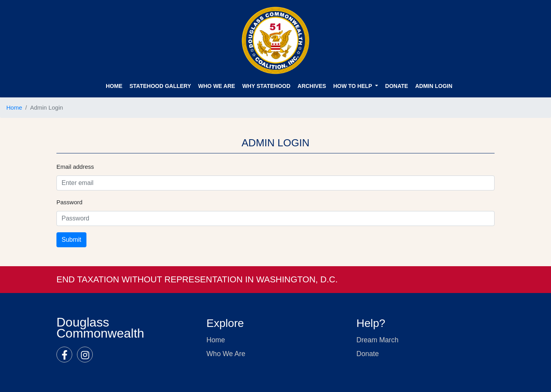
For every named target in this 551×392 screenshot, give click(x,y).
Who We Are (217, 86)
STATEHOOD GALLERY (160, 86)
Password (69, 202)
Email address (75, 167)
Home (114, 86)
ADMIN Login (434, 86)
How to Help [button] (353, 86)
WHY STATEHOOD (266, 86)
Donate (368, 354)
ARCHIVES (312, 86)
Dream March (378, 340)
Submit (71, 240)
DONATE (397, 86)
